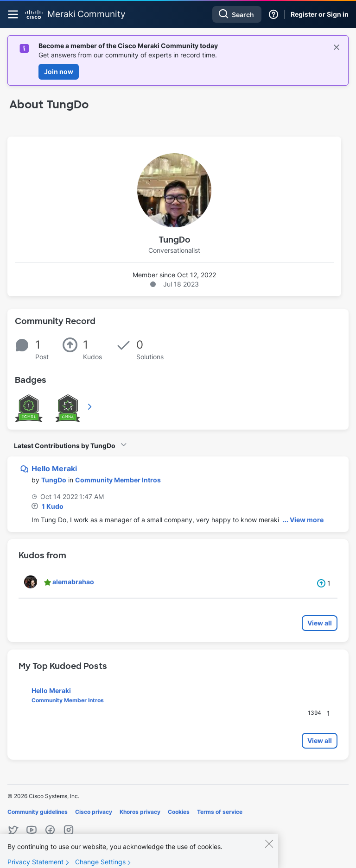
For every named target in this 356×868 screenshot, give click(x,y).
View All (90, 406)
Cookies (179, 812)
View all (320, 623)
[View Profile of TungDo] (54, 480)
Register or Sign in (320, 14)
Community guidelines (38, 812)
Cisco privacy (94, 812)
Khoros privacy (140, 812)
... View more (303, 520)
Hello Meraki (54, 468)
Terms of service (220, 812)
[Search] (237, 14)
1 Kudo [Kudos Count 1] (53, 506)
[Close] (269, 850)
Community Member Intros (118, 480)
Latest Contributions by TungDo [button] (65, 446)
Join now (59, 72)
